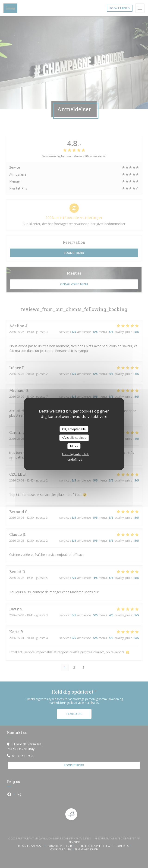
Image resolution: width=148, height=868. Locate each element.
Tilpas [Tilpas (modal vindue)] (74, 446)
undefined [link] (75, 459)
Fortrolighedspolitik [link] (76, 454)
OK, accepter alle (74, 429)
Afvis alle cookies (74, 438)
